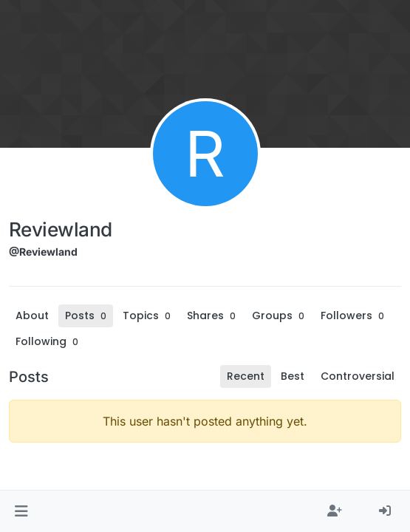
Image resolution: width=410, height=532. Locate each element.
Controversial (358, 376)
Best (293, 376)
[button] (21, 511)
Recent (246, 376)
